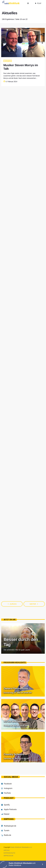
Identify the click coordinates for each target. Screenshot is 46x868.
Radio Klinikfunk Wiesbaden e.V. (21, 847)
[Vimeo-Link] (13, 3)
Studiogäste (8, 61)
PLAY (38, 3)
